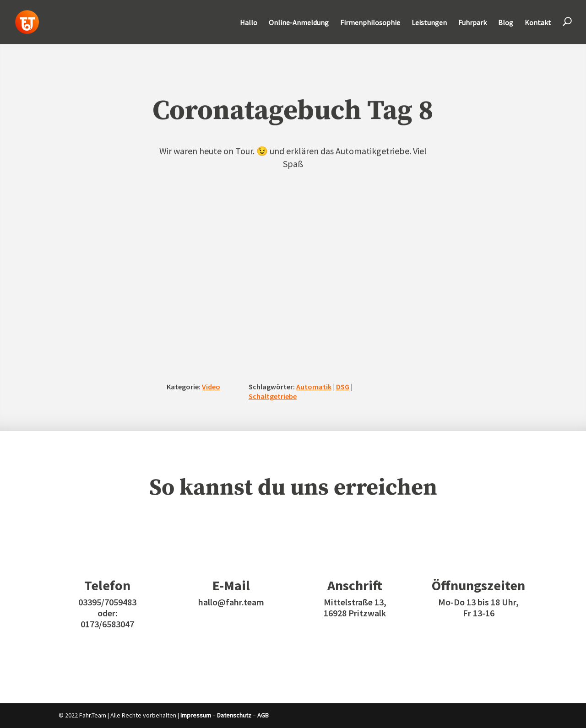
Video (211, 387)
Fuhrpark (472, 23)
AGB (263, 715)
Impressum (196, 715)
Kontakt (538, 23)
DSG (343, 387)
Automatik (314, 387)
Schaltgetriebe (273, 396)
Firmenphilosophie (370, 23)
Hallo (249, 23)
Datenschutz (234, 715)
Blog (506, 23)
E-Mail (231, 585)
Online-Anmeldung (299, 23)
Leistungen (429, 23)
